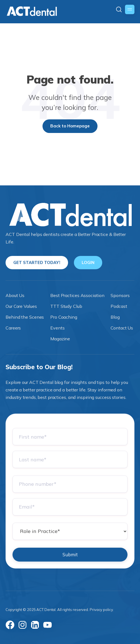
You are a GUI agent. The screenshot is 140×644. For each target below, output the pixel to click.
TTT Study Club (66, 306)
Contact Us (122, 328)
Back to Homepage (70, 126)
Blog (115, 317)
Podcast (119, 306)
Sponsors (120, 295)
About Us (15, 295)
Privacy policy (101, 610)
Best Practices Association (77, 295)
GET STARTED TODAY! (37, 262)
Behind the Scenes (25, 317)
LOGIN (88, 262)
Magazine (60, 339)
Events (57, 328)
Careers (13, 328)
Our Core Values (21, 306)
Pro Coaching (64, 317)
